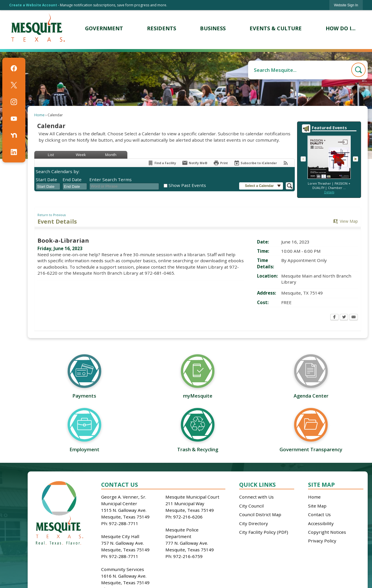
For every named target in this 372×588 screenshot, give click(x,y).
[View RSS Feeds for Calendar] (286, 163)
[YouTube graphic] (14, 119)
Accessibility (321, 523)
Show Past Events (187, 185)
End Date (72, 179)
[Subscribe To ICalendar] (255, 163)
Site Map (321, 485)
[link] (346, 5)
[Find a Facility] (162, 163)
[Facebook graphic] (14, 68)
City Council (251, 506)
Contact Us (319, 514)
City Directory (254, 523)
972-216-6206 (188, 517)
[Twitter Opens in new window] (344, 318)
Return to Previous (52, 215)
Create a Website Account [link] (33, 5)
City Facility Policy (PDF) (264, 532)
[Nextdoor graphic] (14, 135)
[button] (358, 70)
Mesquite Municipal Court (192, 497)
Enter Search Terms (111, 179)
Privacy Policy (322, 541)
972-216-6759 (188, 556)
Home (39, 115)
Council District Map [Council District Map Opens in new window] (260, 514)
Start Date (46, 179)
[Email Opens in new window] (354, 318)
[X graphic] (14, 85)
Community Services (123, 569)
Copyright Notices (327, 532)
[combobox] (48, 186)
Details (329, 192)
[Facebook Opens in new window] (334, 318)
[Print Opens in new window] (221, 163)
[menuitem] (104, 28)
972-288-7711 (124, 523)
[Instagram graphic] (14, 102)
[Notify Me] (195, 163)
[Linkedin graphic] (14, 152)
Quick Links (257, 485)
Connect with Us (256, 497)
